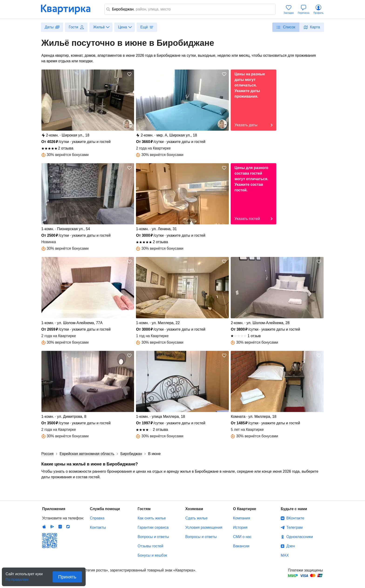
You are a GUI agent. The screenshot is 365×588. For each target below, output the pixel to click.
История (240, 527)
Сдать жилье (196, 518)
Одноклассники (300, 537)
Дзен (291, 546)
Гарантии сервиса (153, 527)
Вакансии (241, 546)
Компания (242, 518)
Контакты (98, 527)
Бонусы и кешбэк (152, 555)
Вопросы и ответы (153, 537)
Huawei (60, 527)
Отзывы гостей (150, 546)
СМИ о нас (242, 537)
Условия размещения (204, 527)
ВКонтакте (295, 518)
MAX (285, 555)
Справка (97, 518)
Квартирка (69, 9)
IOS (44, 527)
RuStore (68, 527)
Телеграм (294, 527)
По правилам (17, 578)
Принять (67, 577)
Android (52, 527)
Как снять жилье (152, 518)
